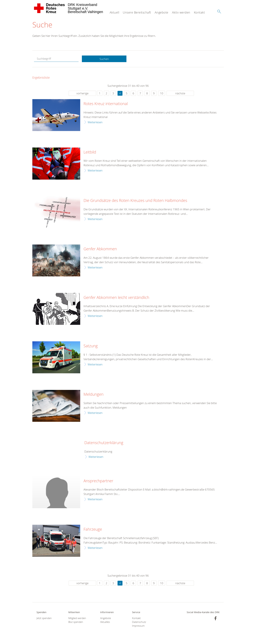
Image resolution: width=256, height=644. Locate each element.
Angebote (162, 12)
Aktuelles (105, 622)
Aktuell (114, 12)
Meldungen (94, 395)
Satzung (91, 346)
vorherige (82, 93)
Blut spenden (76, 622)
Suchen (104, 59)
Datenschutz (139, 622)
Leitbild (90, 152)
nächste (180, 93)
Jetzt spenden (44, 618)
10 (162, 93)
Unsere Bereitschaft (137, 12)
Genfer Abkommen (100, 249)
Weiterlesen (95, 122)
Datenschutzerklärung (104, 443)
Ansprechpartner (98, 481)
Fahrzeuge (93, 529)
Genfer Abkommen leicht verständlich (116, 298)
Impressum (138, 626)
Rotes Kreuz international (106, 104)
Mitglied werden (77, 618)
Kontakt (199, 12)
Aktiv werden (181, 12)
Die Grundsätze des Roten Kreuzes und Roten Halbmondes (135, 201)
